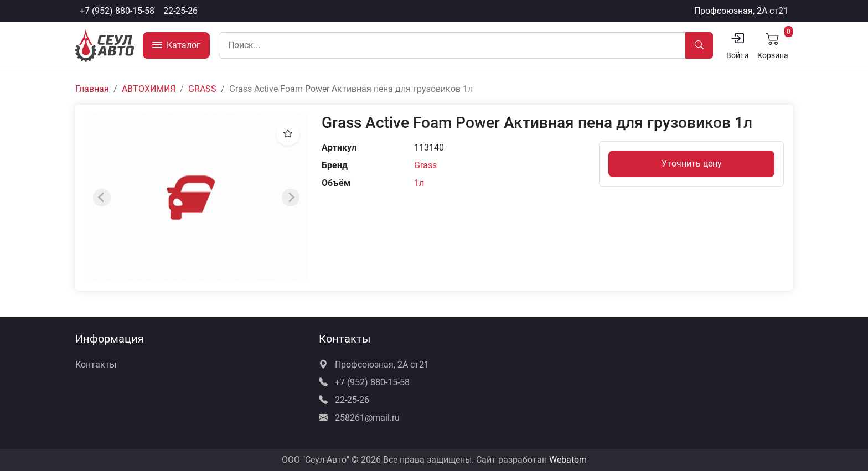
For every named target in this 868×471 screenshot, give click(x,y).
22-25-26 (180, 11)
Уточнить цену (692, 164)
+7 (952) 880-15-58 (117, 11)
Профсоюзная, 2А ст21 (741, 11)
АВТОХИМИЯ (149, 89)
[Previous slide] (102, 198)
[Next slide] (291, 198)
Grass (425, 165)
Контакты (96, 364)
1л (419, 183)
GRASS (202, 89)
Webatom (568, 460)
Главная (92, 89)
